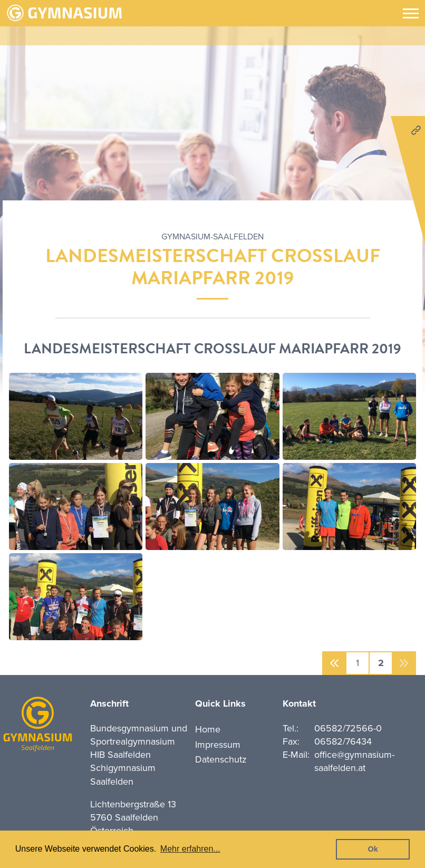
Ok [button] (373, 849)
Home (208, 729)
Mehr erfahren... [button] (190, 849)
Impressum (218, 745)
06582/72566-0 (348, 728)
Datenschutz (221, 759)
